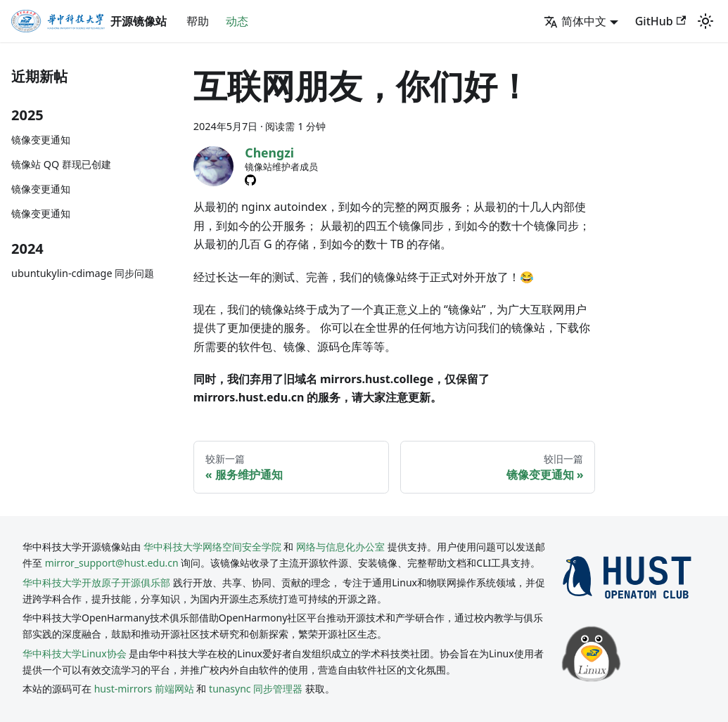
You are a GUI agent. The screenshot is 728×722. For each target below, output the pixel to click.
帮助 (198, 21)
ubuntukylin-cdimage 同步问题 (83, 273)
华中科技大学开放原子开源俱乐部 (96, 582)
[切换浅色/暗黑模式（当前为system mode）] (705, 21)
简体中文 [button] (575, 21)
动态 (237, 21)
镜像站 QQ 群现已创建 (61, 164)
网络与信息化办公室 (340, 547)
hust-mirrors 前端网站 (144, 689)
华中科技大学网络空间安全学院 (212, 547)
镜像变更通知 (41, 140)
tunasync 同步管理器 (256, 689)
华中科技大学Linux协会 (76, 653)
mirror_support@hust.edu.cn (112, 563)
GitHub (660, 21)
